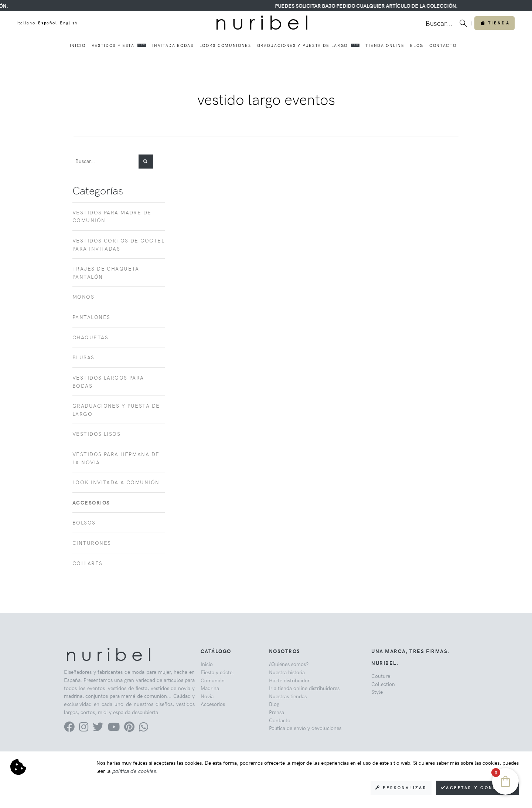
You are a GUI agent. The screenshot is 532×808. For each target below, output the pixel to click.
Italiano (26, 23)
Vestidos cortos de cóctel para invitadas (118, 244)
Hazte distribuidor (289, 680)
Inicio (78, 45)
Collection (383, 684)
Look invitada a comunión (116, 482)
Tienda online (385, 45)
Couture (381, 676)
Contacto (443, 45)
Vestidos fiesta (119, 45)
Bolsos (84, 522)
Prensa (277, 712)
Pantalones (91, 317)
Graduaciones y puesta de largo (308, 45)
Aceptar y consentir (477, 787)
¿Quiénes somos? (289, 664)
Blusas (83, 357)
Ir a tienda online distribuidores (304, 688)
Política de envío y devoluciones (305, 728)
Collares (88, 563)
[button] (146, 162)
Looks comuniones (225, 45)
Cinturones (92, 543)
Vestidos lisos (96, 434)
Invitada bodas (173, 45)
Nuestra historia (287, 672)
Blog (417, 45)
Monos (83, 296)
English (69, 23)
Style (377, 692)
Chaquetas (90, 337)
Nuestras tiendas (288, 696)
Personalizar (401, 787)
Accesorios (213, 704)
